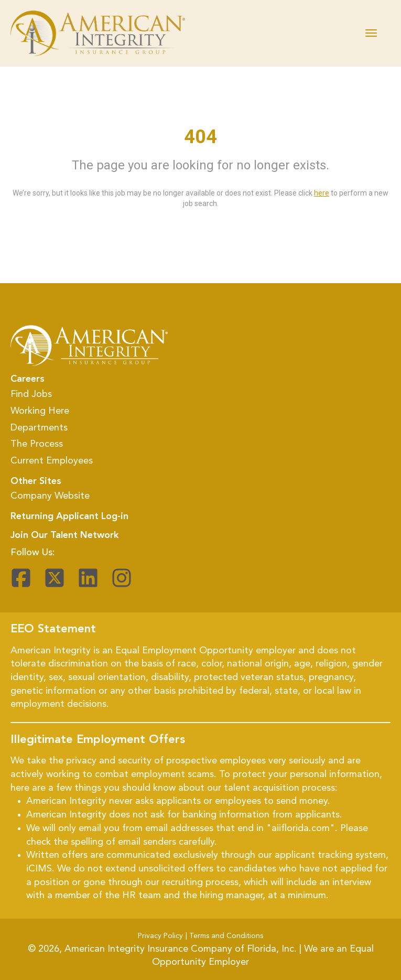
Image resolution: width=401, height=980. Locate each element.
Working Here (40, 411)
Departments (39, 428)
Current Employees (52, 461)
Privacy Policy (160, 936)
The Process (37, 444)
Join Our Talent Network (64, 535)
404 (200, 137)
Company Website (50, 496)
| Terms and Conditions (224, 936)
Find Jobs (31, 394)
